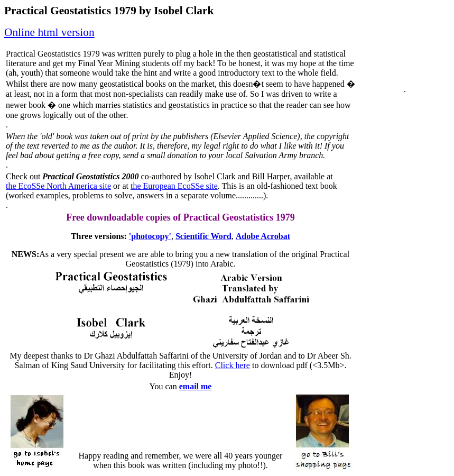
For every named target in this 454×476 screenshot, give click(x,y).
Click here (233, 365)
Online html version (49, 32)
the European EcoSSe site (174, 186)
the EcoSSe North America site (58, 186)
